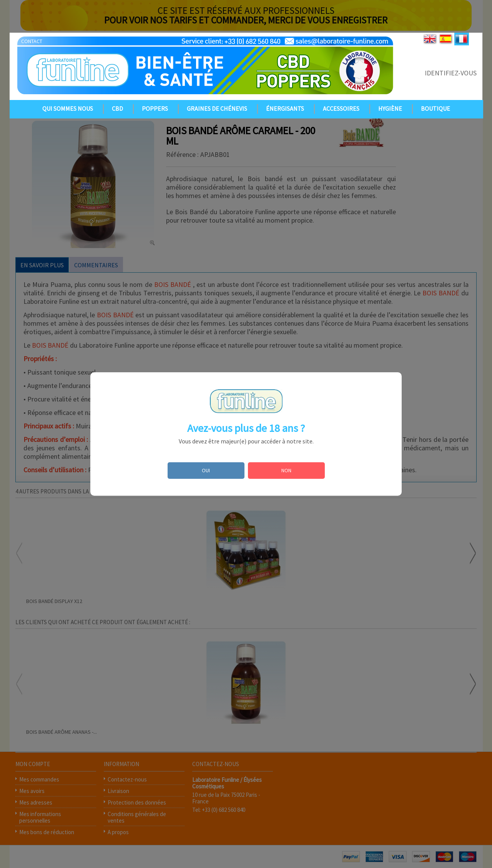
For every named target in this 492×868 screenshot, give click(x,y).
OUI (206, 470)
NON (286, 470)
